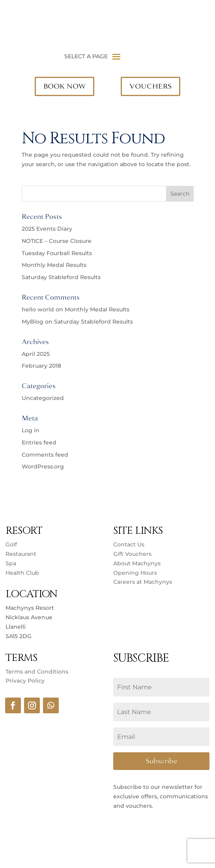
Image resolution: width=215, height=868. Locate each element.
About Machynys (137, 563)
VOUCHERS (150, 86)
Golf (11, 544)
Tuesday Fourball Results (57, 253)
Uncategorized (43, 398)
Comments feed (45, 455)
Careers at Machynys (143, 582)
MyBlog (33, 322)
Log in (31, 430)
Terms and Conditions (37, 672)
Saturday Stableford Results (61, 277)
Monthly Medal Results (54, 265)
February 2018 (41, 366)
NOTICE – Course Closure (57, 241)
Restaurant (21, 554)
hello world (38, 309)
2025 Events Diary (47, 229)
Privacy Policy (25, 681)
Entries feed (39, 442)
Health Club (22, 573)
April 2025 (36, 354)
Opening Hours (135, 573)
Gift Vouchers (132, 554)
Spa (11, 563)
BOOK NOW (64, 86)
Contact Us (129, 544)
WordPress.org (43, 466)
